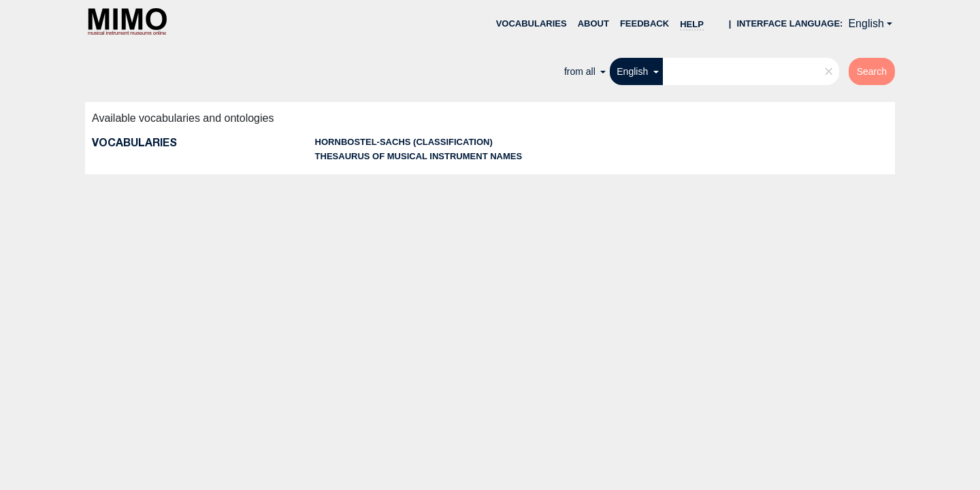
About (593, 23)
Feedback (644, 23)
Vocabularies (532, 23)
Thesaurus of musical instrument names (419, 156)
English (866, 23)
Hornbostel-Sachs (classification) (404, 142)
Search (872, 71)
